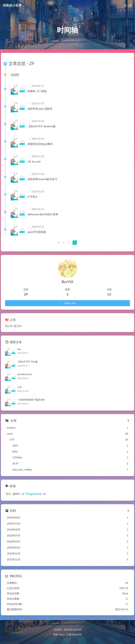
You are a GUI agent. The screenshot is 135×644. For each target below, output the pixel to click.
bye (19, 349)
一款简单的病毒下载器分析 (31, 400)
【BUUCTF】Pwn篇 (28, 362)
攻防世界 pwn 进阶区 (40, 109)
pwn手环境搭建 (37, 232)
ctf (23, 494)
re (44, 494)
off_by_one (34, 161)
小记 (20, 387)
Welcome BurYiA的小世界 (43, 214)
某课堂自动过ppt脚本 (40, 144)
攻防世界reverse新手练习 (42, 179)
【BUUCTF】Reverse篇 (42, 126)
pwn (16, 493)
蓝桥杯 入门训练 (37, 91)
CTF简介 (33, 197)
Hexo (62, 634)
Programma (34, 494)
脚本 (9, 494)
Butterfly (77, 634)
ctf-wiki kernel (25, 374)
